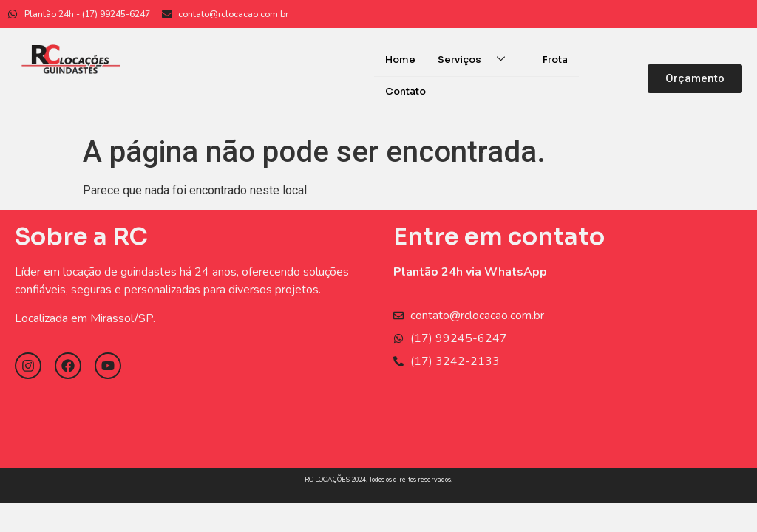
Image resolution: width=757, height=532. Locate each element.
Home (400, 59)
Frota (555, 59)
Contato (405, 91)
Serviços (477, 59)
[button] (695, 78)
